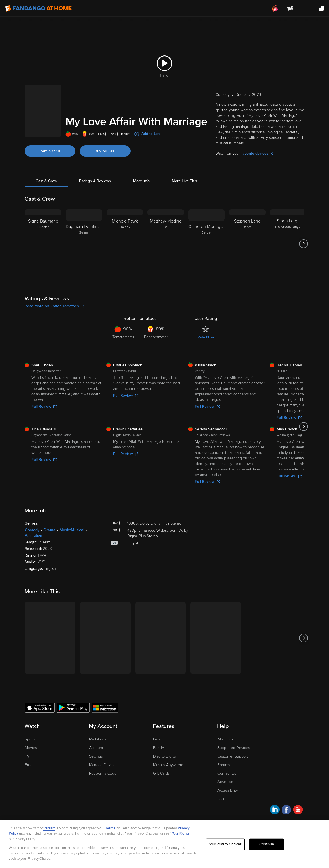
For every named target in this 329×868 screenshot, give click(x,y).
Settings (96, 749)
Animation (34, 529)
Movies (31, 741)
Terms (110, 828)
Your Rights (181, 833)
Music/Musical (72, 523)
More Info (141, 174)
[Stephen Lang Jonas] (247, 237)
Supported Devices (234, 741)
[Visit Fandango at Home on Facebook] (286, 804)
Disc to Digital (165, 749)
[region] (164, 844)
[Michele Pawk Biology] (125, 237)
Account (96, 741)
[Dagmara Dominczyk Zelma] (84, 237)
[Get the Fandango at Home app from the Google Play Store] (73, 700)
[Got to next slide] (304, 237)
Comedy (32, 523)
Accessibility (228, 783)
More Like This (184, 174)
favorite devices (257, 146)
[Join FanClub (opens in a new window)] (275, 8)
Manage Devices (103, 758)
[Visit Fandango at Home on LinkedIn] (275, 804)
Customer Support (233, 749)
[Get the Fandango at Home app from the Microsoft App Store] (105, 700)
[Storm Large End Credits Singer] (288, 237)
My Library (98, 732)
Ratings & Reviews (95, 174)
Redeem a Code (103, 767)
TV (27, 749)
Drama (50, 523)
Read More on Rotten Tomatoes (54, 299)
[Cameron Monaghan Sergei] (206, 237)
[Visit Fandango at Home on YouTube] (298, 804)
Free (29, 758)
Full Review (44, 400)
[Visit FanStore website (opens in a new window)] (321, 8)
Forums (224, 758)
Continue (267, 844)
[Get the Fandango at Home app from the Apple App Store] (40, 700)
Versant (49, 828)
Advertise (225, 775)
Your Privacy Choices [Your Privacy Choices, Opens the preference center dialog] (225, 844)
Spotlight (32, 732)
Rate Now (206, 330)
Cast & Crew (46, 174)
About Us (225, 732)
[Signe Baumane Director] (43, 237)
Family (159, 741)
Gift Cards (161, 767)
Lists (157, 732)
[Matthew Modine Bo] (166, 237)
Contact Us (227, 767)
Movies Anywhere (168, 758)
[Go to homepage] (38, 8)
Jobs (221, 792)
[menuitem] (306, 8)
